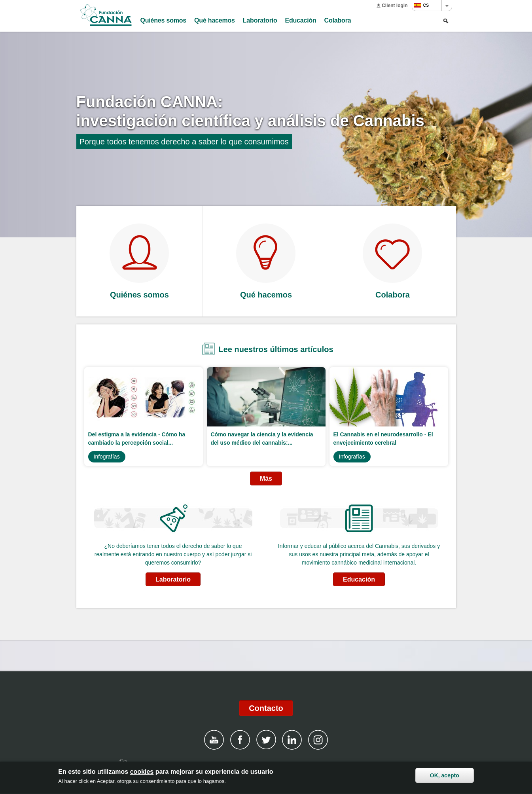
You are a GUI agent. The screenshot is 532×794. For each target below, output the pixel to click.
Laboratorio (260, 20)
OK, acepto (445, 776)
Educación (301, 20)
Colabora (338, 20)
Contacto (266, 708)
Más (266, 478)
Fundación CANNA (106, 15)
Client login (395, 6)
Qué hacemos (215, 20)
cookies (142, 772)
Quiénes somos (164, 20)
